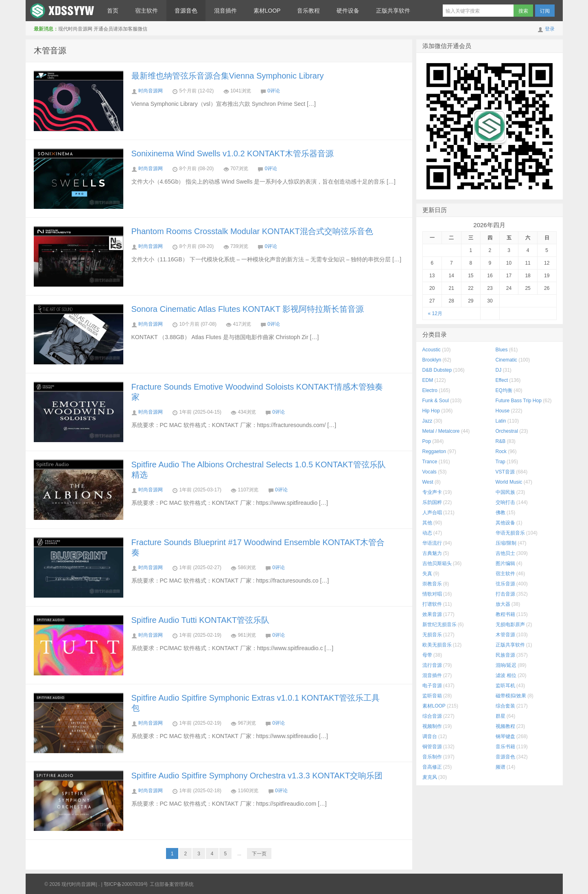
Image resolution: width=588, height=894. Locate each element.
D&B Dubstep (437, 370)
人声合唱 (432, 513)
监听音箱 (432, 696)
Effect (502, 380)
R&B (501, 441)
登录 (550, 29)
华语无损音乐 (510, 533)
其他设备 (505, 523)
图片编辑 (505, 563)
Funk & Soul (436, 401)
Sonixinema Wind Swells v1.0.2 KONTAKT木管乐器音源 (233, 153)
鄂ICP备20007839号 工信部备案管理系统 (149, 884)
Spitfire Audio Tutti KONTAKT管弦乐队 (201, 620)
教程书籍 (505, 614)
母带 (427, 655)
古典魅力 (432, 553)
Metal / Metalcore (441, 431)
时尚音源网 (151, 91)
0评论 (274, 91)
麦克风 (430, 777)
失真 (427, 574)
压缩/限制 (506, 543)
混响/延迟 (506, 665)
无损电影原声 (510, 624)
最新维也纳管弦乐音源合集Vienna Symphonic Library (228, 76)
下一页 (259, 854)
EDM (428, 380)
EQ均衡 (504, 390)
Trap (501, 462)
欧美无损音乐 (437, 645)
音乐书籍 (505, 747)
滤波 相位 (506, 675)
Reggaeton (434, 451)
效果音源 (432, 614)
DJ (499, 370)
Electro (430, 390)
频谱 (501, 767)
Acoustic (432, 350)
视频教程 (505, 726)
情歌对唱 (432, 594)
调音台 (430, 736)
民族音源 (505, 655)
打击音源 (505, 594)
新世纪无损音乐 (439, 624)
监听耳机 (505, 686)
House (503, 411)
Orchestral (507, 431)
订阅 (545, 11)
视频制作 (432, 726)
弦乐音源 (505, 584)
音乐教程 (308, 11)
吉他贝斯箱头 (437, 563)
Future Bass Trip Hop (519, 401)
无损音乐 (432, 635)
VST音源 (505, 472)
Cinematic (506, 360)
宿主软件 (146, 11)
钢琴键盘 (505, 736)
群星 (501, 716)
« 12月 (435, 313)
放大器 (503, 604)
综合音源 (432, 716)
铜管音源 (432, 747)
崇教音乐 (432, 584)
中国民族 (505, 492)
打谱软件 (432, 604)
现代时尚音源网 (62, 11)
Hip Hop (431, 411)
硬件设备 (348, 11)
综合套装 (505, 706)
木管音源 (50, 50)
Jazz (427, 421)
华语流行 (432, 543)
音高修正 (432, 767)
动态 (427, 533)
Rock (501, 451)
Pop (427, 441)
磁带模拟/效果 (511, 696)
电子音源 (432, 686)
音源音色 (186, 11)
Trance (430, 462)
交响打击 (505, 502)
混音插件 (225, 11)
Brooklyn (432, 360)
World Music (509, 482)
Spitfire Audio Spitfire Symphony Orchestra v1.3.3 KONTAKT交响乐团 (257, 776)
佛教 (501, 513)
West (428, 482)
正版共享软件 (393, 11)
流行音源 (432, 665)
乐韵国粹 (432, 502)
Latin (501, 421)
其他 (427, 523)
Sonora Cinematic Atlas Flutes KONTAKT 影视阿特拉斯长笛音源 (248, 309)
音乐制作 (432, 757)
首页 (113, 11)
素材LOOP (267, 11)
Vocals (430, 472)
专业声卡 (432, 492)
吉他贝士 (505, 553)
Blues (502, 350)
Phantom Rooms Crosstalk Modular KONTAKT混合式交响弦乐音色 (252, 231)
